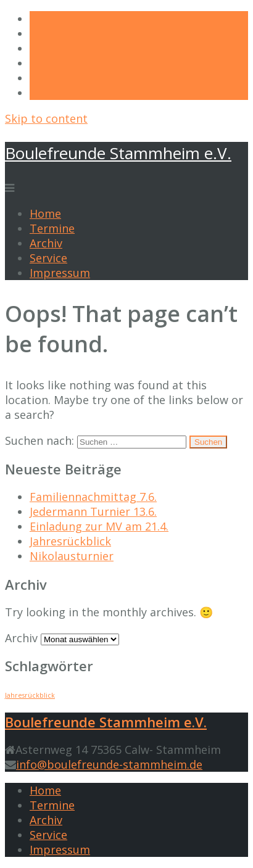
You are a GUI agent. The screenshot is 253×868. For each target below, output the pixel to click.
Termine (52, 228)
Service (48, 258)
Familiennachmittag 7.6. (93, 497)
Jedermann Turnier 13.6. (93, 511)
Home (45, 213)
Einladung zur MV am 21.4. (99, 526)
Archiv (46, 243)
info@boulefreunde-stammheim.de (109, 764)
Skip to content (46, 118)
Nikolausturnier (72, 556)
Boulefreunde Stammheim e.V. (118, 153)
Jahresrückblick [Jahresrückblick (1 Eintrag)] (30, 695)
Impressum (60, 273)
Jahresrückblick (70, 541)
